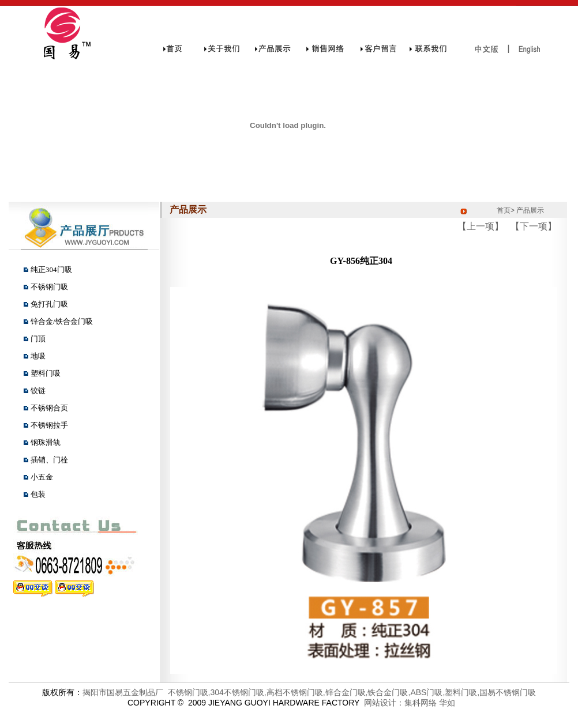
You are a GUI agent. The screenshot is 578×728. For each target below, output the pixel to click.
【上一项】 (481, 226)
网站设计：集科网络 (398, 703)
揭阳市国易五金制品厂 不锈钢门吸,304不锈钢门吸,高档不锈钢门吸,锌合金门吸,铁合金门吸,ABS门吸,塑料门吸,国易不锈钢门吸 (309, 692)
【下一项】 (534, 226)
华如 (447, 703)
